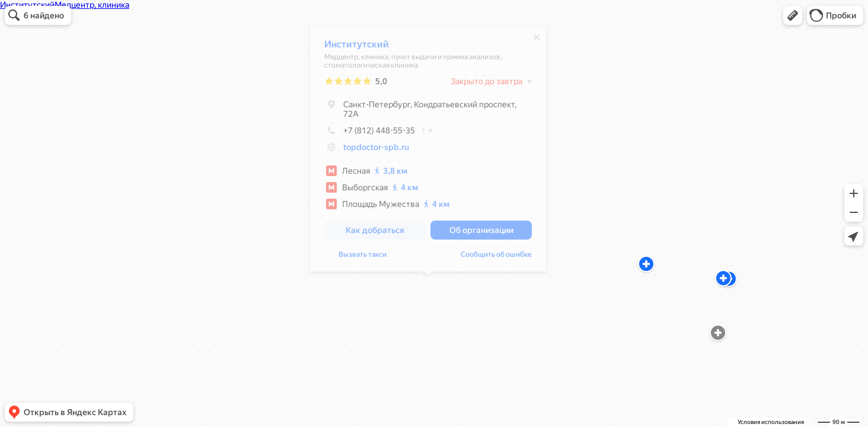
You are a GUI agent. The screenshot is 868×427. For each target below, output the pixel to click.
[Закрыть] (537, 40)
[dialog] (428, 152)
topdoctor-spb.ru (376, 150)
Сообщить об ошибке (496, 257)
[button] (793, 15)
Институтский (357, 47)
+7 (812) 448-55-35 (370, 133)
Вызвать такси (363, 257)
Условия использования (771, 422)
